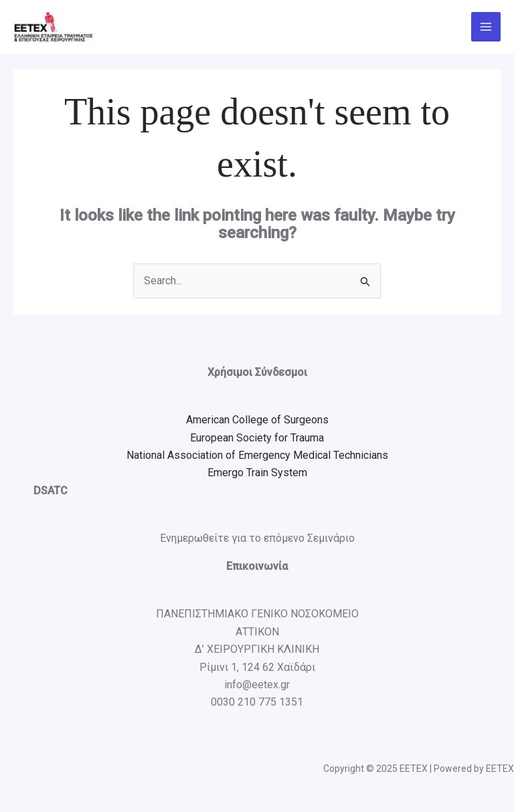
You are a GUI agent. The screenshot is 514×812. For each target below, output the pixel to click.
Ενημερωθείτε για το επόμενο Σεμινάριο (257, 538)
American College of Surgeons (257, 420)
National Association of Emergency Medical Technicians (257, 455)
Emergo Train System (257, 473)
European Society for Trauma (257, 438)
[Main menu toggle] (486, 27)
